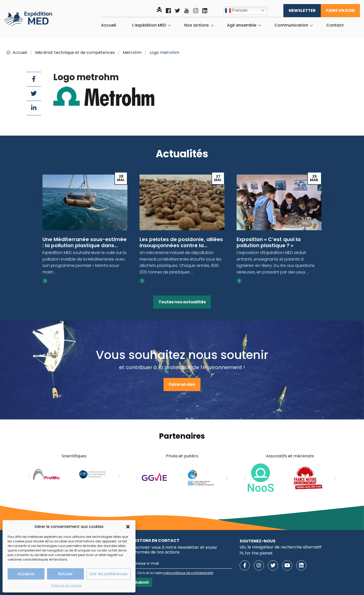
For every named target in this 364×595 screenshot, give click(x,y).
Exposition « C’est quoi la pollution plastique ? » (269, 242)
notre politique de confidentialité (188, 573)
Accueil (109, 25)
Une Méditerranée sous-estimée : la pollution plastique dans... (85, 242)
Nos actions (197, 25)
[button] (128, 527)
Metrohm (132, 52)
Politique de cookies (66, 586)
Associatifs (277, 456)
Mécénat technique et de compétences (75, 52)
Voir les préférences (108, 574)
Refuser (65, 574)
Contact (335, 25)
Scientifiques (74, 456)
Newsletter (302, 10)
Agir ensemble (242, 25)
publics (191, 456)
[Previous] (36, 202)
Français (236, 11)
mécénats (304, 456)
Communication (291, 25)
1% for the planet (256, 553)
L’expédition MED (149, 25)
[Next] (328, 202)
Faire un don (340, 10)
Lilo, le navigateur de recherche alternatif (281, 547)
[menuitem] (109, 25)
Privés (172, 456)
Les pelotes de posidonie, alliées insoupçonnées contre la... (181, 242)
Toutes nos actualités (182, 302)
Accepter (26, 574)
